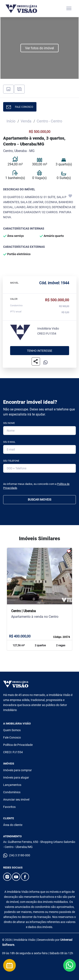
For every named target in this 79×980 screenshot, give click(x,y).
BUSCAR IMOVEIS (39, 500)
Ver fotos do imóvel (39, 48)
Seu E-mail (9, 442)
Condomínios (12, 792)
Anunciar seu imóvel (16, 800)
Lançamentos (12, 785)
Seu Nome (9, 423)
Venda (26, 121)
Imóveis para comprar (17, 770)
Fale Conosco (12, 737)
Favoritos (9, 807)
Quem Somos (12, 730)
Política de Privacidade (18, 745)
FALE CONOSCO (20, 107)
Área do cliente (13, 825)
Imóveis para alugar (16, 778)
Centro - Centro (49, 121)
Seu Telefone (11, 461)
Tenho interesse (40, 351)
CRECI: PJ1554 (13, 752)
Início (11, 121)
